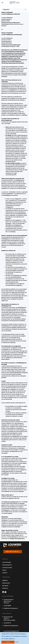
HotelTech (5, 573)
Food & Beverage (7, 562)
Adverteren (5, 588)
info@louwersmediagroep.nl (11, 502)
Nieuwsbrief (5, 586)
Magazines (5, 580)
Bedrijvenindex (6, 583)
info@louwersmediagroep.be (11, 626)
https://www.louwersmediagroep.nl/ (11, 23)
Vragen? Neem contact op (12, 552)
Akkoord (8, 642)
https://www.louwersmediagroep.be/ (11, 45)
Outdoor (4, 570)
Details (17, 642)
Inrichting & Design (7, 568)
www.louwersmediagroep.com (11, 631)
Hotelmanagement (7, 565)
